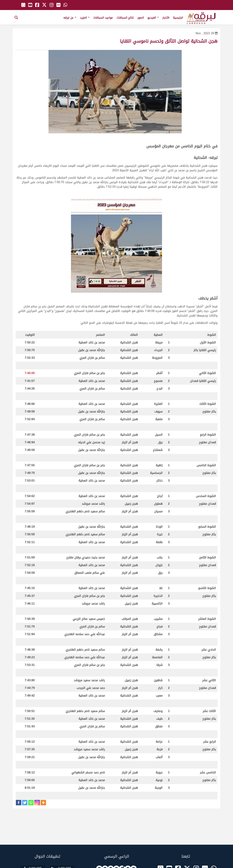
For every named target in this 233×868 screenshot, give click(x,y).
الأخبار (166, 18)
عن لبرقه (70, 18)
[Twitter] (25, 803)
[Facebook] (19, 803)
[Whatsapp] (31, 803)
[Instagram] (37, 803)
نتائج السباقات (125, 18)
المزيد (85, 18)
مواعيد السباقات (103, 18)
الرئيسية (178, 18)
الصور (141, 18)
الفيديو (153, 18)
